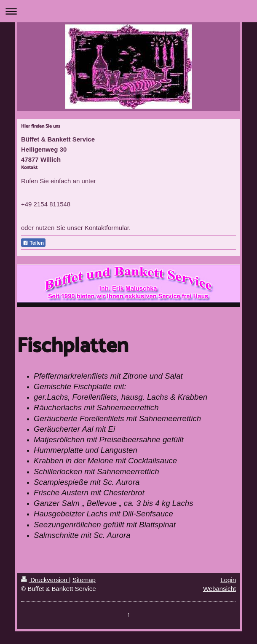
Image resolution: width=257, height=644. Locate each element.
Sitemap (84, 580)
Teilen (33, 243)
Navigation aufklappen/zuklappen (128, 11)
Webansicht (220, 589)
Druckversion (45, 580)
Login (228, 580)
